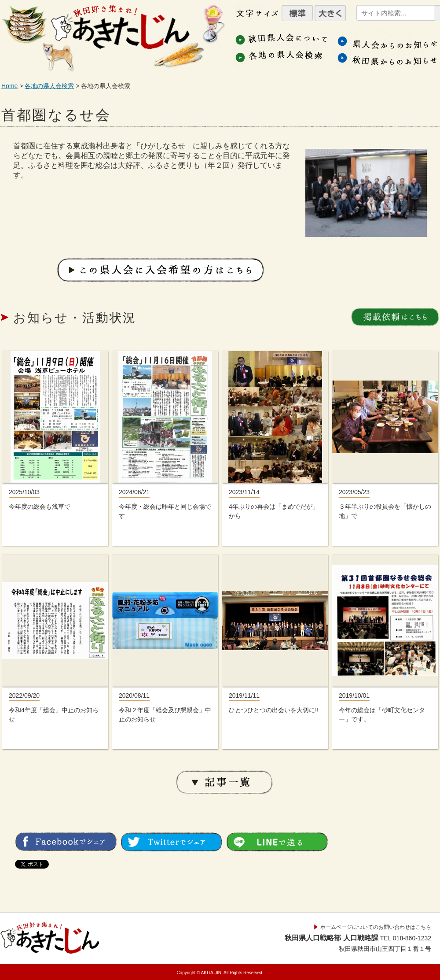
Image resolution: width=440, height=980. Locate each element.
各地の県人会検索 (49, 86)
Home (9, 86)
